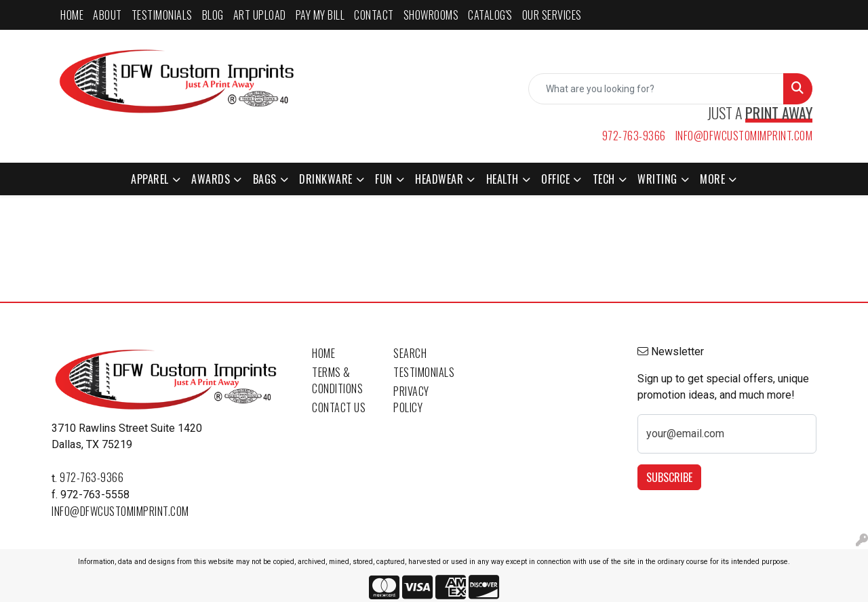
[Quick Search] (656, 89)
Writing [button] (657, 179)
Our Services (552, 15)
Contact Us (339, 407)
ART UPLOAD (260, 15)
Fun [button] (384, 179)
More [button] (712, 179)
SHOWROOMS (431, 15)
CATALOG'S (490, 15)
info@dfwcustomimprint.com (744, 136)
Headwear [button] (439, 179)
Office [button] (555, 179)
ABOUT (107, 15)
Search (410, 353)
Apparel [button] (150, 179)
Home (323, 353)
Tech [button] (604, 179)
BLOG (213, 15)
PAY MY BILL (320, 15)
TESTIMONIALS (162, 15)
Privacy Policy (411, 399)
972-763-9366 (634, 136)
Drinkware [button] (326, 179)
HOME (72, 15)
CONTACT (374, 15)
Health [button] (502, 179)
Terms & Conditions (337, 380)
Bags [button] (265, 179)
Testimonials (424, 372)
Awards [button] (211, 179)
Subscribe (669, 477)
